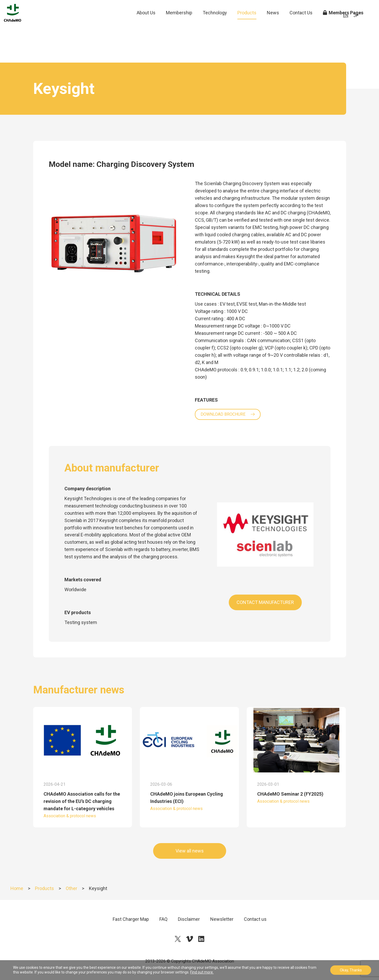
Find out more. (202, 972)
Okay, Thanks (351, 970)
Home (17, 888)
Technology (215, 23)
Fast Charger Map (131, 919)
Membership (179, 23)
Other (71, 888)
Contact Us (301, 23)
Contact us (255, 919)
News (273, 23)
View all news (190, 851)
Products (247, 23)
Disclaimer (189, 919)
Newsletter (222, 919)
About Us (146, 23)
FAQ (163, 919)
